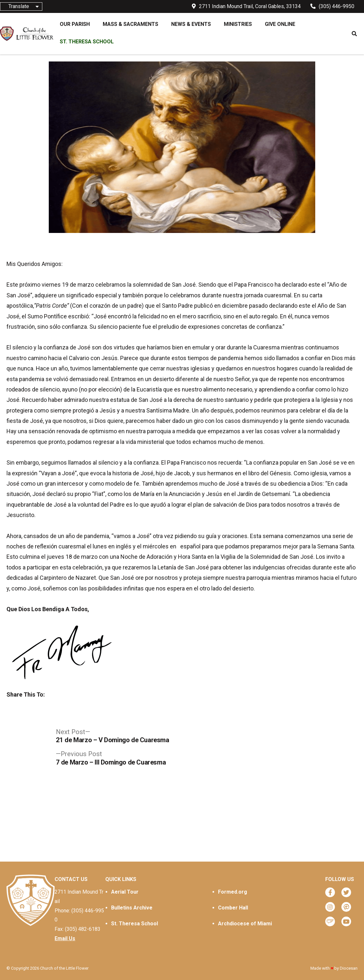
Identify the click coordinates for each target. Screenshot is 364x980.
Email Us (65, 938)
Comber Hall (233, 908)
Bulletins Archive (132, 908)
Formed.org (233, 892)
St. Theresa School (135, 924)
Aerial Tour (125, 892)
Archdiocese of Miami (245, 924)
